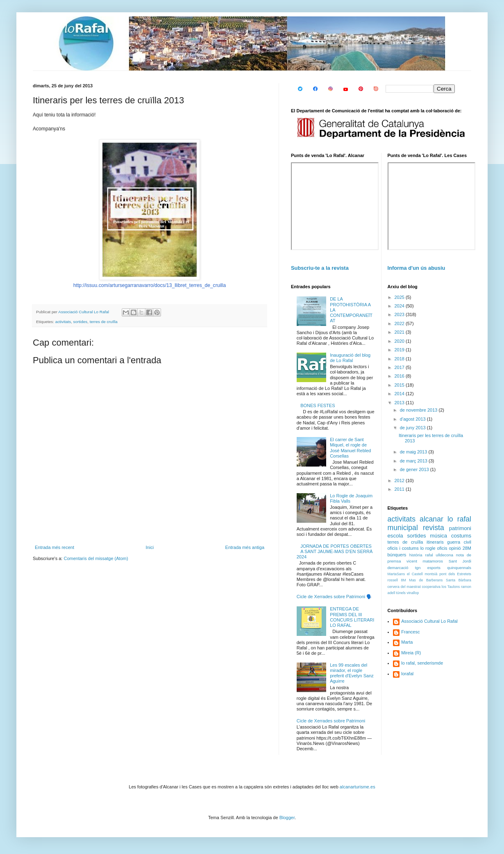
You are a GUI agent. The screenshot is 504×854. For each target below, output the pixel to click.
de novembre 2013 (419, 410)
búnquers (397, 555)
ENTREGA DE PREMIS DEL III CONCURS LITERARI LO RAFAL (352, 617)
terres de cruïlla (104, 322)
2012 (400, 481)
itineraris (435, 542)
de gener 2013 (415, 469)
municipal (403, 528)
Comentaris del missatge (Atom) (96, 558)
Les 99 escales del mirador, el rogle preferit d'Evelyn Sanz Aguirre (352, 673)
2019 (400, 350)
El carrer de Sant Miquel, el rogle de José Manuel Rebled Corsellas (350, 448)
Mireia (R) (411, 653)
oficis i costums (403, 548)
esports (434, 568)
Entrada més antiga (245, 547)
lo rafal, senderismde (422, 663)
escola (395, 536)
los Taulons (451, 587)
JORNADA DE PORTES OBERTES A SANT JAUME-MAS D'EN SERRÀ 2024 (335, 551)
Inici (150, 547)
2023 (400, 314)
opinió (455, 548)
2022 (400, 323)
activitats (63, 322)
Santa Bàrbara (459, 580)
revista (434, 528)
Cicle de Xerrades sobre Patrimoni (331, 721)
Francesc (410, 632)
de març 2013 (414, 461)
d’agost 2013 (413, 419)
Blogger (287, 818)
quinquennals (459, 568)
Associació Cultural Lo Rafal (429, 621)
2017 (400, 367)
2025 (400, 297)
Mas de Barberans (426, 580)
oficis (442, 548)
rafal (429, 555)
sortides (81, 322)
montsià (431, 574)
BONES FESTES (318, 405)
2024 (400, 306)
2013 (400, 403)
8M (404, 580)
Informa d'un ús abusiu (417, 268)
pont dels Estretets (455, 574)
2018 (400, 359)
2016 (400, 376)
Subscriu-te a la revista (320, 268)
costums (461, 536)
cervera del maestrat (404, 587)
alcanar (431, 519)
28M (467, 548)
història (416, 555)
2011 (400, 489)
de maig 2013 (414, 452)
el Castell (415, 574)
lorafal (407, 674)
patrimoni (460, 528)
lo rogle (428, 548)
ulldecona (445, 555)
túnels (401, 593)
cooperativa (431, 587)
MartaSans (396, 574)
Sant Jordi (460, 561)
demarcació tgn (404, 568)
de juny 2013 (413, 428)
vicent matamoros (425, 561)
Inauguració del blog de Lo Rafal (350, 358)
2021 (400, 332)
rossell (393, 580)
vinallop (413, 593)
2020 (400, 341)
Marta (407, 642)
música (438, 536)
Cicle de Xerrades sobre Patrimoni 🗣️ (335, 597)
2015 (400, 385)
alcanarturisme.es (358, 787)
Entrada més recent (54, 547)
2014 (400, 394)
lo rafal (459, 519)
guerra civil (459, 542)
